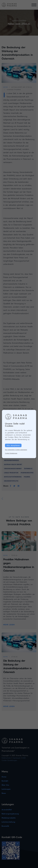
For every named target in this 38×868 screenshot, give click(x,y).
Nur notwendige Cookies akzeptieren (16, 450)
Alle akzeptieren (13, 445)
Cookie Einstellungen (11, 453)
